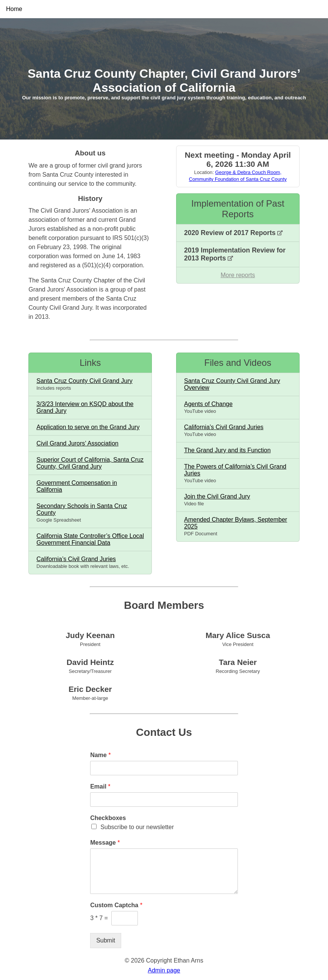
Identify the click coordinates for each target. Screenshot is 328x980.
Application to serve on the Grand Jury (88, 427)
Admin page (164, 970)
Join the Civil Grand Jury (217, 496)
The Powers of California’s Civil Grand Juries (235, 470)
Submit (106, 940)
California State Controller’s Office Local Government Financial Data (90, 539)
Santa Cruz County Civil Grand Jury (84, 381)
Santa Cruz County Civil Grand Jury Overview (232, 384)
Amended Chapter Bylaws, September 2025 (236, 523)
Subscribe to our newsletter (137, 827)
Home (14, 9)
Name (100, 755)
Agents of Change (208, 404)
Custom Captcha (116, 905)
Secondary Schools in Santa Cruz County (82, 509)
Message (105, 843)
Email (100, 786)
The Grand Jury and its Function (227, 450)
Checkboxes (108, 818)
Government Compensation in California (77, 486)
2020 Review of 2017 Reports (233, 233)
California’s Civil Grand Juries (76, 559)
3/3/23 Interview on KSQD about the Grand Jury (85, 407)
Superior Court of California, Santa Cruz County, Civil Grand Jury (90, 463)
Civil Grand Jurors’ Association (77, 443)
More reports (238, 275)
